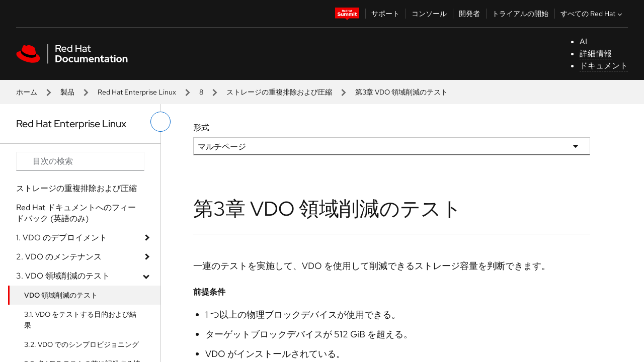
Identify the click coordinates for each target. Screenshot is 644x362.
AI (583, 41)
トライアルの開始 (520, 14)
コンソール (429, 14)
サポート (385, 14)
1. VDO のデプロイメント (62, 238)
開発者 (469, 14)
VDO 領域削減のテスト (61, 295)
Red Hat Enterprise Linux (137, 92)
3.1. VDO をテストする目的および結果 (80, 320)
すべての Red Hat (592, 14)
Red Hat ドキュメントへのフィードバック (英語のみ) (76, 213)
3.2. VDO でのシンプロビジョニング (82, 344)
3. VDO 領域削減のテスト (63, 276)
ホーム (27, 92)
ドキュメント (604, 66)
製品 (67, 92)
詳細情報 (596, 54)
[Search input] (80, 161)
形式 (201, 127)
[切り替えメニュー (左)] (160, 122)
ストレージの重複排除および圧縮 (279, 92)
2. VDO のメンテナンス (59, 257)
